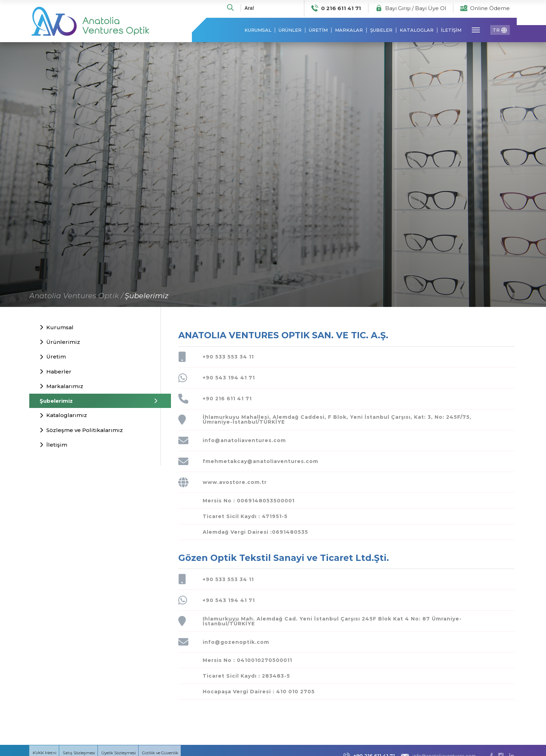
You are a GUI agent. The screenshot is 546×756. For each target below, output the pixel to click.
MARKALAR (349, 32)
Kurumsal (57, 329)
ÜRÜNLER (290, 32)
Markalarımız (61, 388)
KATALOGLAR (417, 32)
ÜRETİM (318, 32)
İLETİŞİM (451, 32)
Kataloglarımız (63, 416)
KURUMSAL (258, 32)
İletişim (53, 446)
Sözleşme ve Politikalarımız (81, 431)
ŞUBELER (381, 32)
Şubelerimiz (147, 297)
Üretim (53, 358)
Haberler (56, 373)
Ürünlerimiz (60, 343)
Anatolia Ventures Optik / (76, 297)
